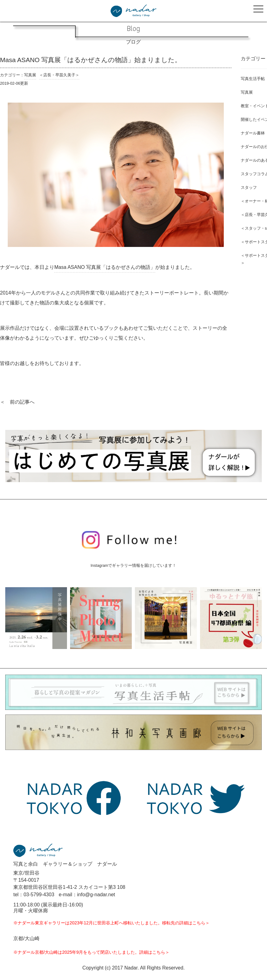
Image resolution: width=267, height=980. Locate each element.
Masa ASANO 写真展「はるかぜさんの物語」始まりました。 (91, 60)
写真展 (30, 75)
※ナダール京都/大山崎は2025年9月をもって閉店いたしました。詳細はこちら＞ (91, 952)
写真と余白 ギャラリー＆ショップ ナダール (65, 864)
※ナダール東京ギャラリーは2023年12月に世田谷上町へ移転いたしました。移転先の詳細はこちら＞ (111, 923)
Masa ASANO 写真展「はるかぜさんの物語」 (105, 267)
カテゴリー (253, 59)
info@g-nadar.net (96, 895)
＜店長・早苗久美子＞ (59, 75)
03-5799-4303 (39, 895)
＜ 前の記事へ (17, 402)
